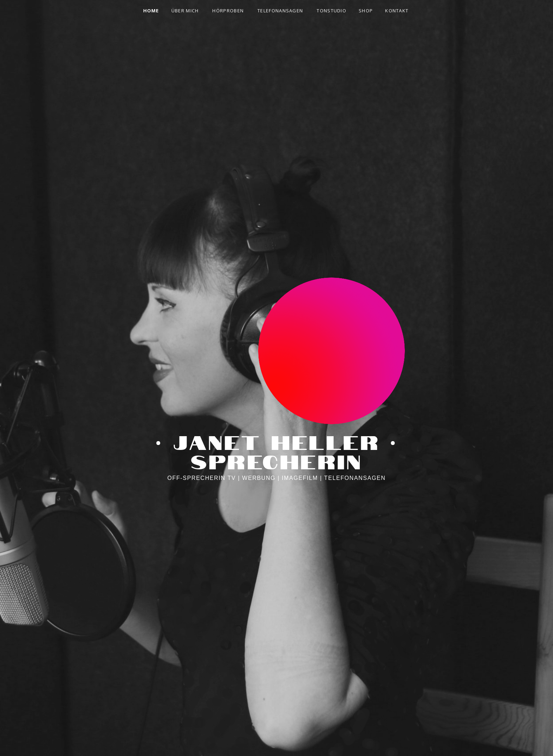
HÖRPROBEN (228, 11)
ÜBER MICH (185, 11)
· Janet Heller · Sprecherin (276, 450)
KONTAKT (397, 11)
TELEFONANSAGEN (280, 11)
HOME (151, 11)
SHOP (366, 11)
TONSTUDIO (332, 11)
